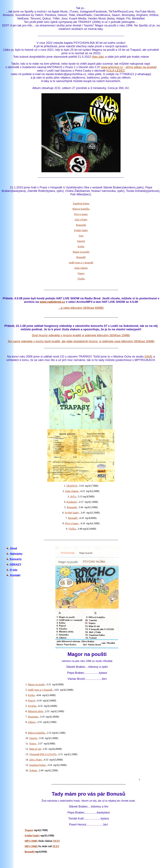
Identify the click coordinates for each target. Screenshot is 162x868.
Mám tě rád (35, 749)
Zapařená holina (81, 203)
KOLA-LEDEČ (116, 71)
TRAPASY (72, 486)
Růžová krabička (81, 209)
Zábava (32, 722)
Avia (81, 236)
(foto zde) (98, 57)
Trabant (33, 770)
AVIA (73, 497)
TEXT (56, 841)
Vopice (81, 273)
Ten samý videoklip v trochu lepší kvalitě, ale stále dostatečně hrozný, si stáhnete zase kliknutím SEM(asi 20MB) (81, 341)
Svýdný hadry (72, 513)
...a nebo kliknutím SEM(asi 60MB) (81, 308)
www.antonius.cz (112, 67)
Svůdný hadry (81, 230)
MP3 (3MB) (31, 841)
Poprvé (32, 701)
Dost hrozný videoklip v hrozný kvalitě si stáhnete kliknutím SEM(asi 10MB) (81, 335)
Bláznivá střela (36, 711)
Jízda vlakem (81, 268)
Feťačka (32, 706)
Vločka (81, 279)
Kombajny (72, 502)
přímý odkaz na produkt (141, 67)
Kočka (81, 246)
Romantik (81, 225)
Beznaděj (81, 257)
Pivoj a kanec (81, 214)
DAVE (148, 356)
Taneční (81, 241)
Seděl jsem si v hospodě (81, 263)
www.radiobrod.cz (52, 302)
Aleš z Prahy (81, 220)
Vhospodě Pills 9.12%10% (43, 754)
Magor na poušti (81, 252)
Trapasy (29, 830)
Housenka (33, 717)
